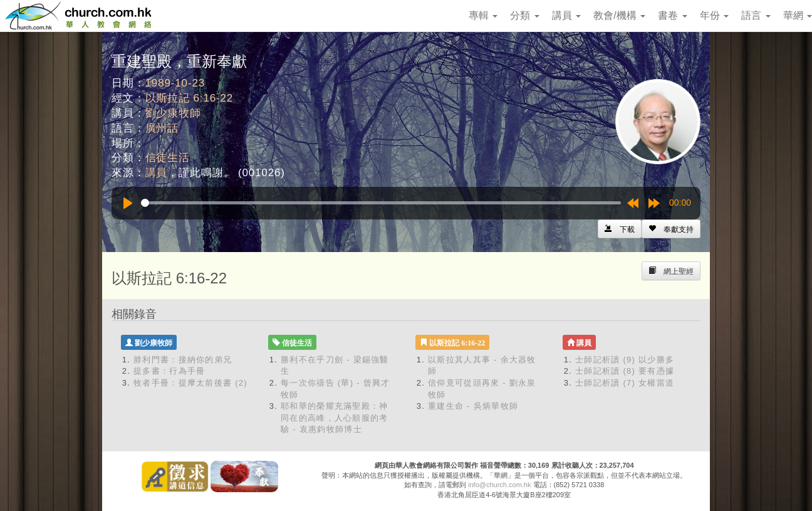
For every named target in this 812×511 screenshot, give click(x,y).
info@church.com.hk (499, 485)
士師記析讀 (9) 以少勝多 (625, 360)
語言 (756, 15)
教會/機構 (619, 15)
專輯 (483, 15)
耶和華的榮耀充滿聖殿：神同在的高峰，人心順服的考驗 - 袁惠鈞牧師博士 (335, 418)
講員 (566, 15)
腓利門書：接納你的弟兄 (183, 360)
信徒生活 (168, 158)
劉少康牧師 (173, 113)
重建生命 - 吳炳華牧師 (473, 406)
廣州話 (162, 128)
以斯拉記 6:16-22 (190, 98)
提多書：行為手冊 (169, 371)
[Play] (128, 203)
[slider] (381, 203)
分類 (524, 15)
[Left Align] (671, 229)
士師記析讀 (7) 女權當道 (625, 383)
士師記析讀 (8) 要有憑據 (625, 371)
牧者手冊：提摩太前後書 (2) (190, 383)
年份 (714, 15)
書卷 (672, 15)
